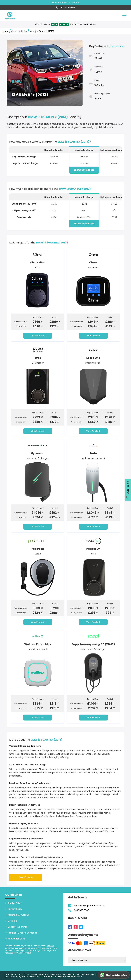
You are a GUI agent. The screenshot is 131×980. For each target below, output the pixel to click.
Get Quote (26, 877)
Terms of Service (23, 948)
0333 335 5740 (65, 8)
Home (6, 31)
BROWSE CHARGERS (84, 170)
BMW (32, 31)
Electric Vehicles (19, 31)
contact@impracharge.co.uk (89, 906)
